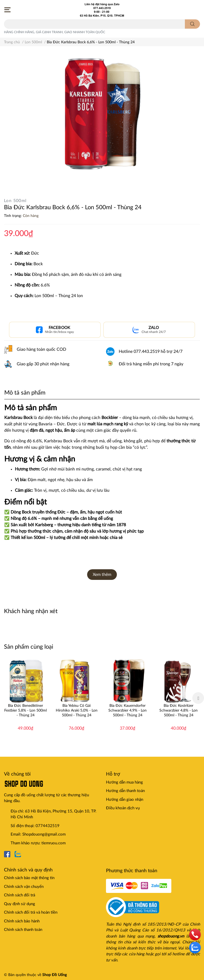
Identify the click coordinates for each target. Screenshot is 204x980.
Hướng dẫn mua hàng (124, 782)
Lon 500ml (15, 201)
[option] (25, 698)
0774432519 (48, 826)
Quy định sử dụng (20, 904)
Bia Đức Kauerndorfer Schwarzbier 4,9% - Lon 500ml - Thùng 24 (127, 711)
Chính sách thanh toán (23, 930)
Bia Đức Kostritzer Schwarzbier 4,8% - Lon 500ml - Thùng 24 (178, 711)
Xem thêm (102, 575)
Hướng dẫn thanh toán (125, 791)
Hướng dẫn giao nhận (125, 800)
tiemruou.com (54, 843)
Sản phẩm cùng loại (29, 647)
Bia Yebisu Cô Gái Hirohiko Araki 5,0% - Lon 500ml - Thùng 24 (77, 711)
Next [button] (198, 698)
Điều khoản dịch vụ (123, 808)
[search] (192, 24)
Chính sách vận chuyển (24, 887)
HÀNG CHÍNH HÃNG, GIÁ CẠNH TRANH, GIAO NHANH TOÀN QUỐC (55, 32)
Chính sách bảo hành (22, 921)
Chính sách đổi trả (20, 895)
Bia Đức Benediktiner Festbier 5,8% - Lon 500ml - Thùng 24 (25, 711)
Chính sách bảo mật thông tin (29, 878)
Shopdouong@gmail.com (44, 834)
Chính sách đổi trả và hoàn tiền (31, 912)
